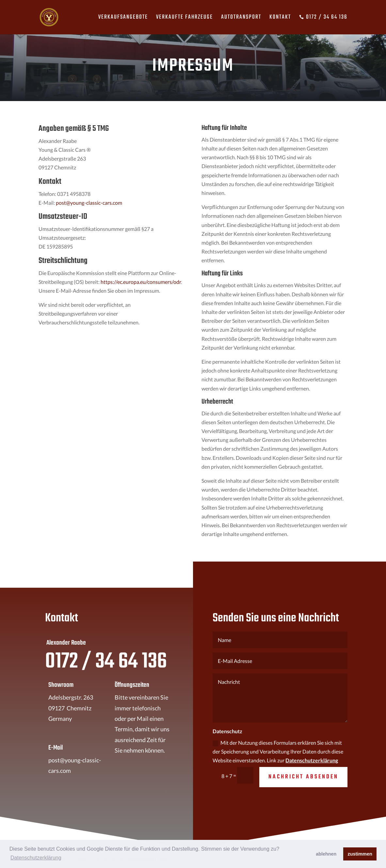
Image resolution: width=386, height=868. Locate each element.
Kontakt (280, 18)
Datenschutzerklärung (312, 760)
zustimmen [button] (360, 854)
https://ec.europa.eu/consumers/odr (141, 282)
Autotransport (241, 18)
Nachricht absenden (303, 777)
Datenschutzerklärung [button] (36, 858)
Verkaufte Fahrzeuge (185, 18)
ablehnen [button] (326, 854)
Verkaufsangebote (123, 18)
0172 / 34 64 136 (323, 18)
